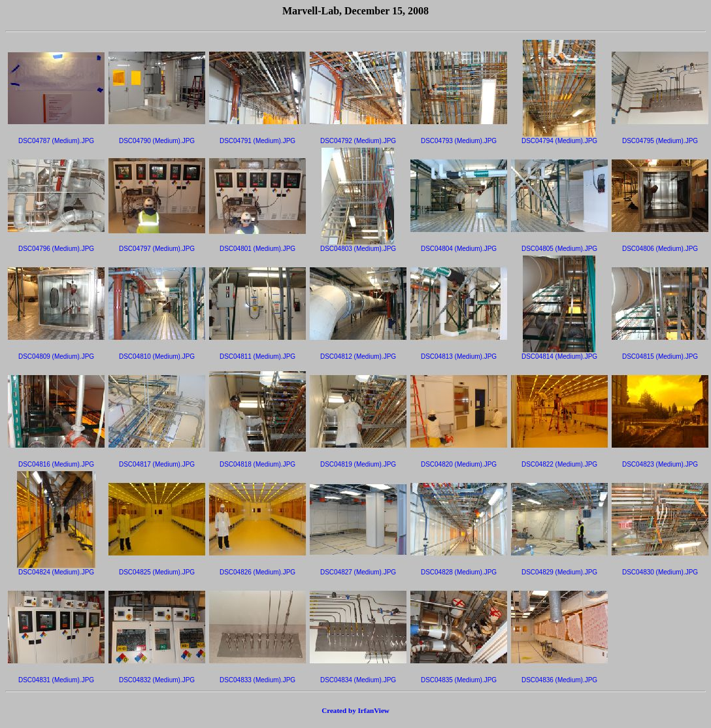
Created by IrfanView (355, 710)
